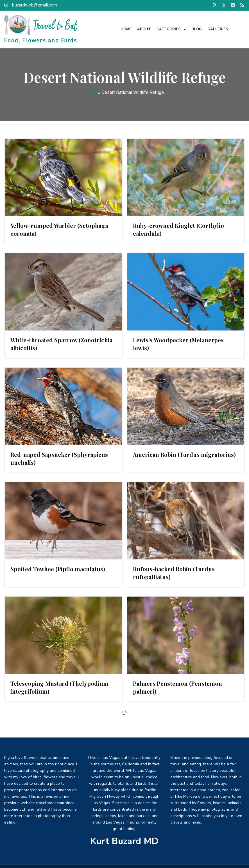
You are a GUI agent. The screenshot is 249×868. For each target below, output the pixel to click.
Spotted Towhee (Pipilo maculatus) (58, 569)
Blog (197, 29)
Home (126, 29)
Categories (171, 29)
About (144, 29)
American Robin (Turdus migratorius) (184, 454)
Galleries (218, 29)
